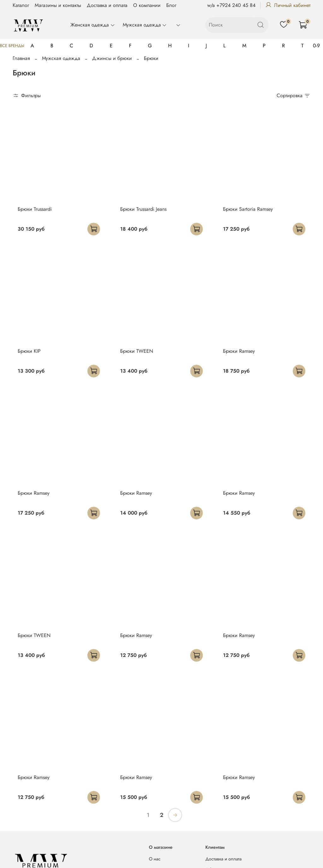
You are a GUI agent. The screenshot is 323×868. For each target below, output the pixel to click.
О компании (147, 5)
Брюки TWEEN (137, 351)
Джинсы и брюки (112, 58)
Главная (21, 58)
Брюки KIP (29, 351)
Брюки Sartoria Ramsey (248, 209)
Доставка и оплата (107, 5)
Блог (171, 5)
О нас (155, 859)
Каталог (21, 5)
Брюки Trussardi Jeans (143, 209)
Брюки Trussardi (35, 209)
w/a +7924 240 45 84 (231, 5)
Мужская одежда (145, 25)
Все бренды (12, 46)
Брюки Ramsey (239, 351)
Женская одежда (93, 25)
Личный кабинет (288, 5)
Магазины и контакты (58, 5)
